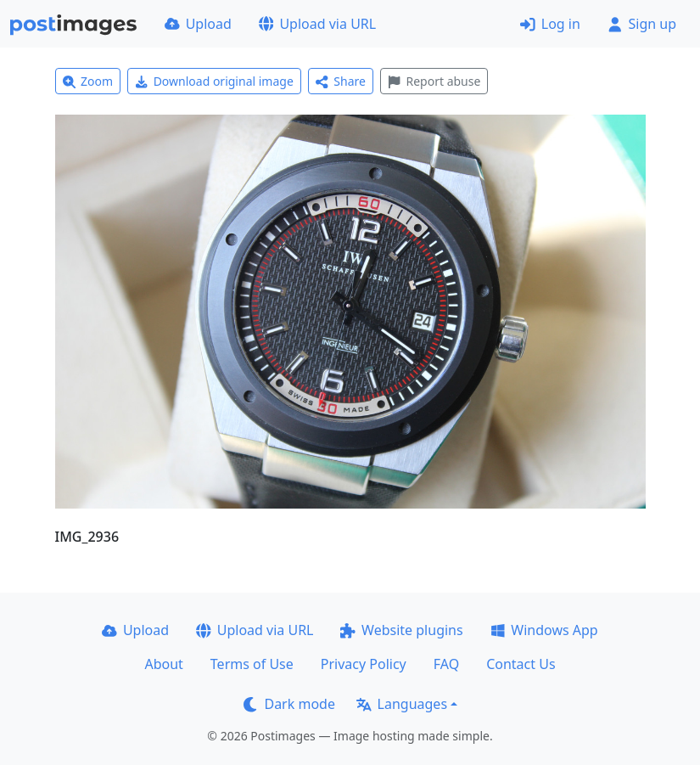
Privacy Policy (364, 664)
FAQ (446, 664)
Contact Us (521, 664)
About (163, 664)
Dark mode (289, 704)
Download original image (214, 81)
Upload (198, 24)
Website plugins (401, 630)
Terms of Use (252, 664)
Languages (402, 704)
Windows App (544, 630)
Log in (550, 24)
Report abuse (434, 81)
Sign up (642, 24)
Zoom (88, 81)
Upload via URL (317, 24)
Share (341, 81)
